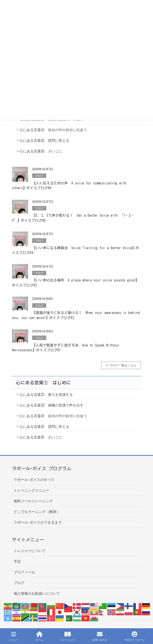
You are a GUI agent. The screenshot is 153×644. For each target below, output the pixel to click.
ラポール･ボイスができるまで (38, 522)
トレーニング (67, 636)
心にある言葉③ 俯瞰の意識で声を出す (52, 405)
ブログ (39, 176)
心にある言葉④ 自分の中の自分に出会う (53, 130)
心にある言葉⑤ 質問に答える (44, 140)
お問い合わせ (100, 636)
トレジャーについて (30, 551)
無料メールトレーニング (33, 501)
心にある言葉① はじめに (43, 383)
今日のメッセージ (134, 636)
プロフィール (24, 572)
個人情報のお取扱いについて (37, 593)
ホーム (39, 636)
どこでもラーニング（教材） (37, 512)
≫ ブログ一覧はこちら (121, 365)
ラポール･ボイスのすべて (34, 480)
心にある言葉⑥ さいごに (41, 151)
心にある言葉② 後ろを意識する (46, 395)
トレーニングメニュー (31, 490)
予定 (17, 561)
